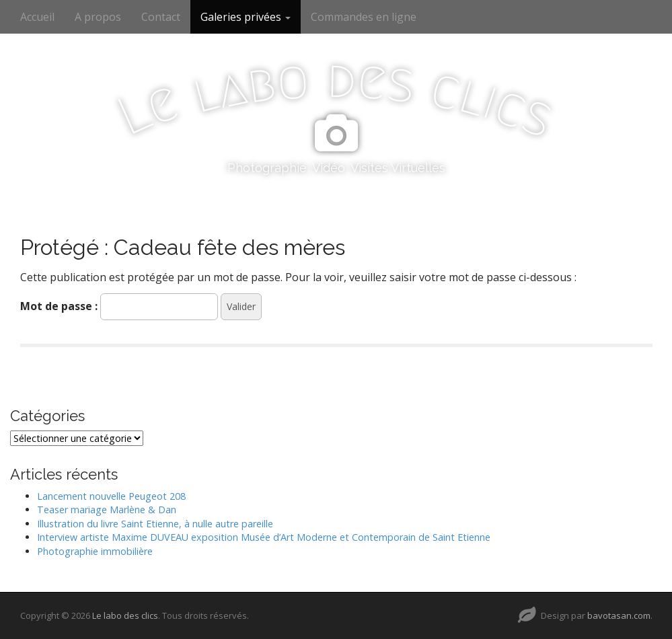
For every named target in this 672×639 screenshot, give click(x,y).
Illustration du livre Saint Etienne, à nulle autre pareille (155, 524)
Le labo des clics (125, 615)
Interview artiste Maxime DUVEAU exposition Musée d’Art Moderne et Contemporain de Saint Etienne (264, 537)
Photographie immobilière (95, 551)
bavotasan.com (619, 615)
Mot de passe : (119, 307)
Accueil (37, 17)
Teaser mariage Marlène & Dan (107, 510)
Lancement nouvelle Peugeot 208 (111, 496)
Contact (161, 17)
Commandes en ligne (364, 17)
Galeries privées (246, 17)
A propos (98, 17)
